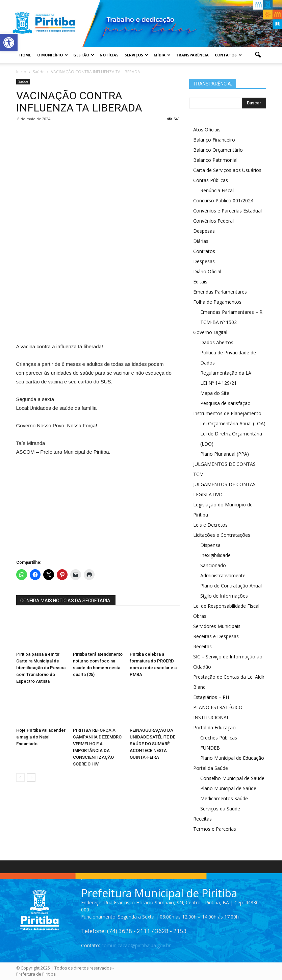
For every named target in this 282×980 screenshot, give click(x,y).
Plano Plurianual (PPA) (225, 454)
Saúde (23, 81)
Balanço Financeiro (214, 140)
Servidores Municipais (217, 626)
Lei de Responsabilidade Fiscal (226, 606)
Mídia (162, 55)
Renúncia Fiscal (217, 190)
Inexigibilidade (215, 555)
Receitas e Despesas (216, 636)
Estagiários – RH (211, 697)
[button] (258, 55)
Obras (200, 616)
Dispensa (210, 545)
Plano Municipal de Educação (232, 758)
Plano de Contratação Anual (231, 586)
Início (21, 72)
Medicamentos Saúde (224, 798)
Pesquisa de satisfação (225, 403)
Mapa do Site (215, 393)
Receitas (202, 646)
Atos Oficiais (207, 130)
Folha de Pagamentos (217, 302)
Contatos (228, 55)
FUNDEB (210, 748)
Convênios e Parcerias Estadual (227, 211)
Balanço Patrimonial (215, 160)
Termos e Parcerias (215, 829)
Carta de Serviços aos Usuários (227, 170)
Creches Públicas (219, 738)
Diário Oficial (207, 271)
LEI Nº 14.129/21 (219, 383)
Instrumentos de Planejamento (227, 413)
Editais (200, 282)
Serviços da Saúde (220, 809)
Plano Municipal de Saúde (228, 788)
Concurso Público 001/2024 (223, 200)
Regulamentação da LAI (226, 373)
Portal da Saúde (211, 768)
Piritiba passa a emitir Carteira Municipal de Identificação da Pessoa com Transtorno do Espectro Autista (41, 668)
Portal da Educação (214, 727)
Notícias (109, 55)
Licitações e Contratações (222, 535)
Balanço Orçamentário (218, 150)
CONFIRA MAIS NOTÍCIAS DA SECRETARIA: (66, 601)
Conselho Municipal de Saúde (232, 778)
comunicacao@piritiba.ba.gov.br (136, 945)
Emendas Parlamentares (220, 292)
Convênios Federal (213, 221)
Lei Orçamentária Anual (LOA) (233, 423)
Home (25, 55)
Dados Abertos (217, 342)
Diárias (201, 241)
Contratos (204, 251)
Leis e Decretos (210, 525)
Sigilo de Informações (224, 596)
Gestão (84, 55)
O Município (53, 55)
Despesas (204, 231)
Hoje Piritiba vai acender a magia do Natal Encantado (41, 737)
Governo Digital (210, 332)
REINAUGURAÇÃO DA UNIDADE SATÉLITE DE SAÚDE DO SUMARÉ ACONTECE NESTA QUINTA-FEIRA (152, 744)
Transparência (192, 55)
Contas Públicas (211, 180)
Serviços (136, 55)
